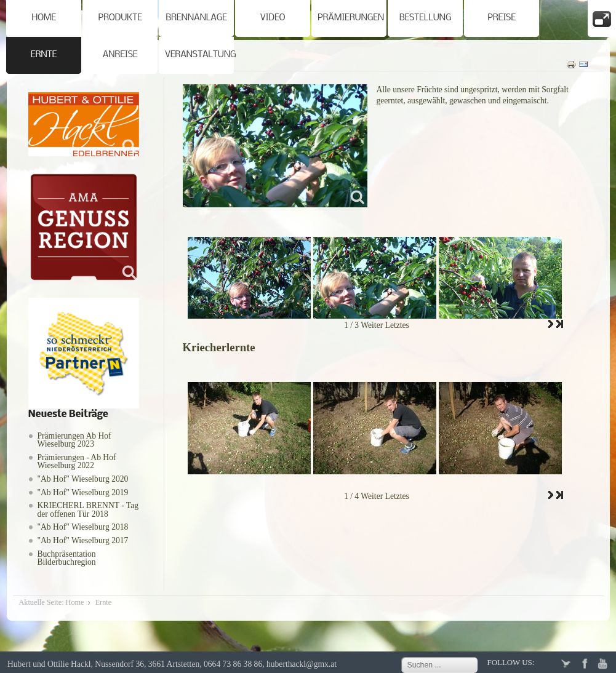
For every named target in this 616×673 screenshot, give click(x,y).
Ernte (44, 55)
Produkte (120, 18)
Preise (502, 18)
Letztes (397, 325)
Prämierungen (351, 18)
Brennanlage (196, 18)
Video (273, 18)
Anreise (120, 55)
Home (44, 18)
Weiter (372, 325)
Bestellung (426, 18)
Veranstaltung (199, 55)
